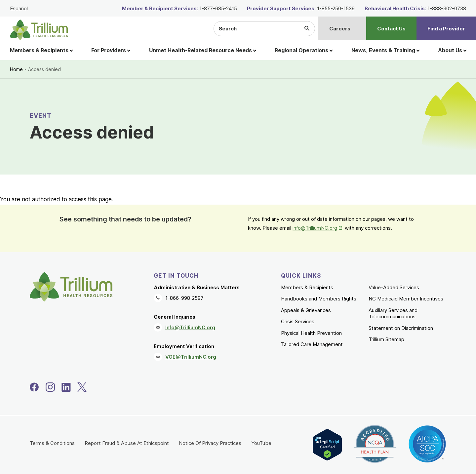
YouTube (261, 443)
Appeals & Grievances (306, 310)
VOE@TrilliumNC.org (191, 357)
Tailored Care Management (312, 344)
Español (19, 8)
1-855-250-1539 (336, 8)
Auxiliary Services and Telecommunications (393, 314)
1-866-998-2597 (184, 298)
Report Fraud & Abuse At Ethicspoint (127, 443)
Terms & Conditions (52, 443)
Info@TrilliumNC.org (190, 327)
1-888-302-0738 (447, 8)
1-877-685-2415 (218, 8)
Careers (340, 29)
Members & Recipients (307, 287)
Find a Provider (446, 29)
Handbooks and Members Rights (319, 299)
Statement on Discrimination (401, 328)
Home (16, 69)
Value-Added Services (394, 287)
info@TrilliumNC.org (315, 228)
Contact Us (391, 29)
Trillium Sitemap (386, 339)
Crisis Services (298, 321)
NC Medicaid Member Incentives (406, 299)
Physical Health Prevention (311, 333)
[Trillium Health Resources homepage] (39, 30)
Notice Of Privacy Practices (210, 443)
